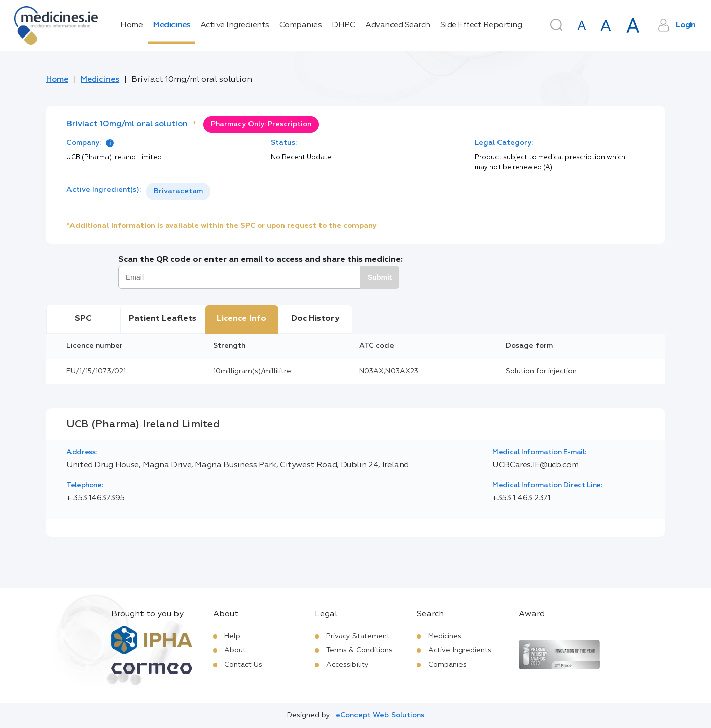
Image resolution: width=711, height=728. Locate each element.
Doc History (315, 319)
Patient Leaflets (163, 319)
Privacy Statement (358, 636)
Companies (301, 25)
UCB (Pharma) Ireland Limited (114, 157)
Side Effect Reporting (481, 25)
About (235, 650)
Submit (380, 277)
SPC (83, 319)
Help (232, 636)
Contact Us (243, 665)
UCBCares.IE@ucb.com (535, 465)
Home (131, 25)
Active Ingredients (235, 25)
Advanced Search (398, 25)
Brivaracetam (178, 191)
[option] (178, 191)
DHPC (343, 25)
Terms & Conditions (359, 650)
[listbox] (178, 191)
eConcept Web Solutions (380, 715)
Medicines (171, 25)
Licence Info (241, 319)
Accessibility (347, 665)
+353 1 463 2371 (522, 498)
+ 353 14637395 (96, 498)
